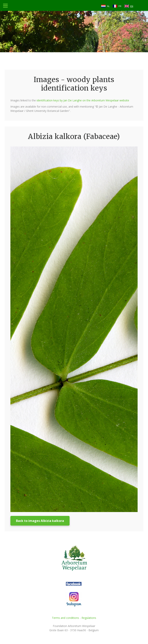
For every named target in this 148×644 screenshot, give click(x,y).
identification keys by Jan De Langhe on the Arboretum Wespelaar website (83, 100)
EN (132, 6)
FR (120, 6)
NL (108, 6)
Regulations (89, 618)
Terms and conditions (65, 618)
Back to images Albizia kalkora (40, 521)
